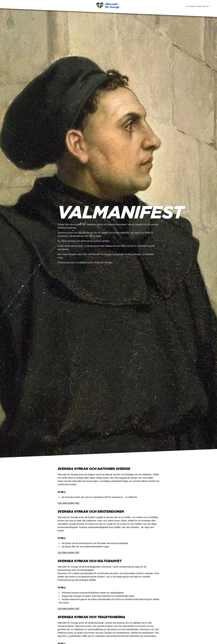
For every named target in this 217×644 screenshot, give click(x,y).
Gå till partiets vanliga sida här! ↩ (198, 6)
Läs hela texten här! (69, 503)
